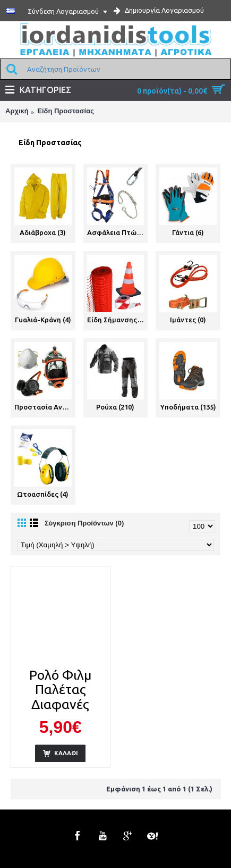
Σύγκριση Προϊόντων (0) (84, 523)
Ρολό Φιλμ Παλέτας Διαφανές (60, 690)
